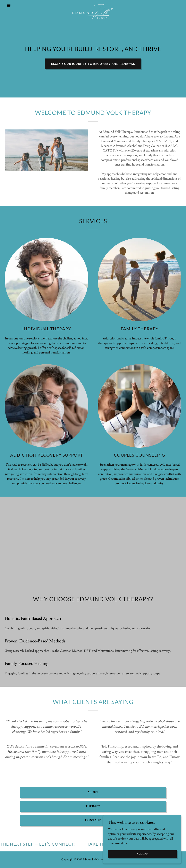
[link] (93, 5)
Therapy (93, 806)
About (93, 792)
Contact (93, 820)
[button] (18, 5)
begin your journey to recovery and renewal (93, 64)
